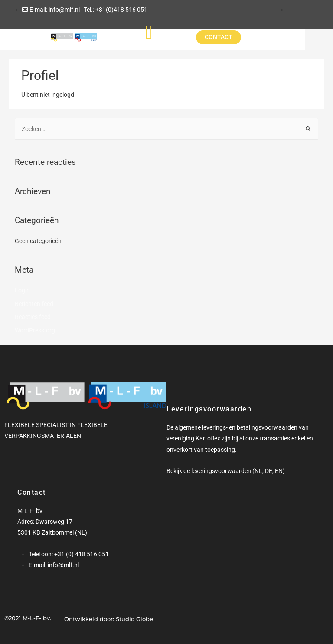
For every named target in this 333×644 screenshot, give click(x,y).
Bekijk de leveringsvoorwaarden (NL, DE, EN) (226, 471)
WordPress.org (35, 330)
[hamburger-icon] (164, 32)
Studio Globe (134, 619)
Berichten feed (34, 304)
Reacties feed (33, 317)
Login (22, 290)
